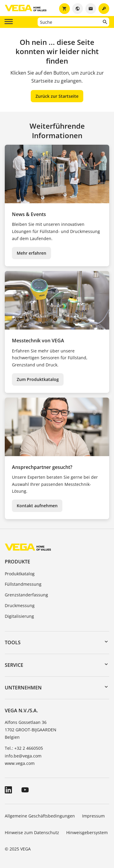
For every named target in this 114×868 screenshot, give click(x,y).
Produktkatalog (20, 574)
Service (14, 665)
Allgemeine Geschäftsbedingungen (40, 816)
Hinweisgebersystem (87, 832)
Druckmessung (20, 605)
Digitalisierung (19, 616)
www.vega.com (20, 763)
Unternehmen (23, 688)
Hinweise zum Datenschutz (32, 832)
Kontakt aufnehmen (37, 506)
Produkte (17, 562)
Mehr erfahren (31, 253)
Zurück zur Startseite (57, 96)
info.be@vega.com (23, 756)
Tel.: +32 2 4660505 (24, 748)
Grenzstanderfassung (26, 595)
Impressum (93, 816)
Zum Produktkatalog (38, 379)
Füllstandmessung (23, 584)
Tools (13, 642)
